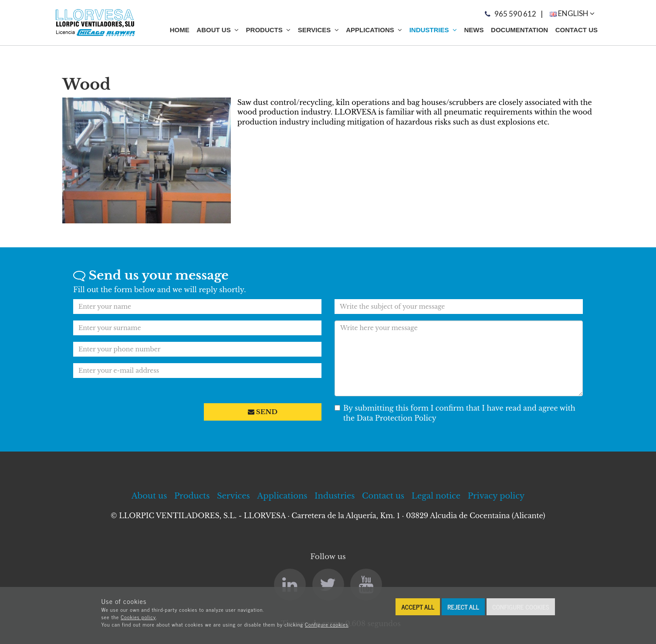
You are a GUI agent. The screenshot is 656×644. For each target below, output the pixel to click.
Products (269, 30)
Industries (433, 30)
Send (263, 412)
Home (180, 30)
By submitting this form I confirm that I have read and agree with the (455, 413)
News (474, 30)
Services (318, 30)
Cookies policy (138, 617)
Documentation (519, 30)
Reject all (463, 607)
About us (149, 496)
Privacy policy (496, 496)
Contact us (577, 30)
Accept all (418, 607)
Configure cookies (327, 624)
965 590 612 (515, 14)
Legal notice (436, 496)
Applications (374, 30)
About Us (218, 30)
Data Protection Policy (396, 418)
